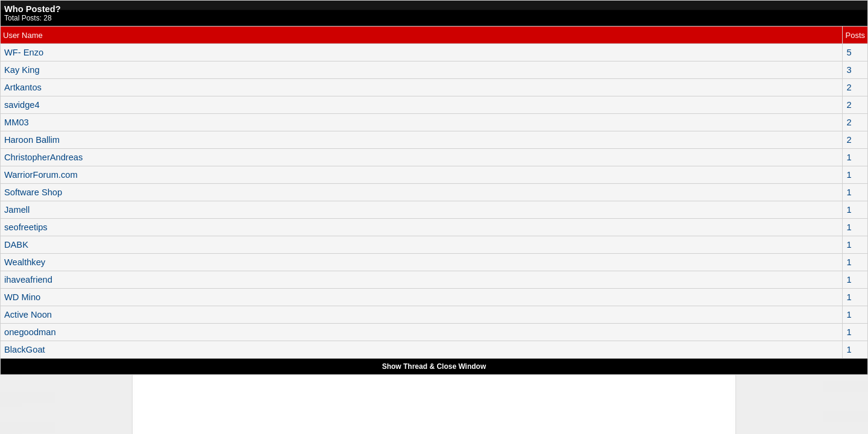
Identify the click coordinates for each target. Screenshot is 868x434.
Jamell (17, 210)
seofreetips (26, 227)
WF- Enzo (24, 52)
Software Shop (33, 192)
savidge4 (22, 105)
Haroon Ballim (32, 140)
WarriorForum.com (41, 175)
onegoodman (30, 332)
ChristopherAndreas (43, 157)
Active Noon (28, 315)
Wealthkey (25, 262)
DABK (16, 245)
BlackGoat (25, 350)
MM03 (17, 122)
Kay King (22, 70)
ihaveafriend (28, 280)
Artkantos (23, 87)
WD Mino (22, 297)
